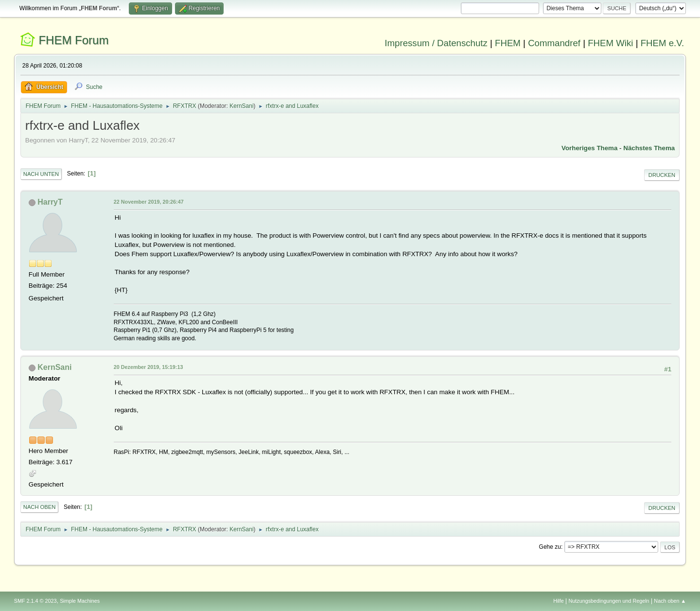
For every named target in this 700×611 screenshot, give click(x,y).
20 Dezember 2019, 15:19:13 (149, 367)
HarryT (50, 202)
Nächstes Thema (649, 148)
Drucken (662, 175)
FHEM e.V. (663, 43)
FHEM (508, 43)
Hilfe (559, 601)
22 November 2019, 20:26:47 (149, 202)
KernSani (241, 106)
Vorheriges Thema (589, 148)
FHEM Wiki (610, 43)
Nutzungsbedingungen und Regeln (609, 601)
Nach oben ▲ (670, 601)
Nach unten (41, 174)
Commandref (554, 43)
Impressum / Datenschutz (436, 43)
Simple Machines (80, 601)
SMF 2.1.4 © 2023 (35, 601)
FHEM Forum (73, 40)
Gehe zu (550, 547)
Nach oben (40, 507)
